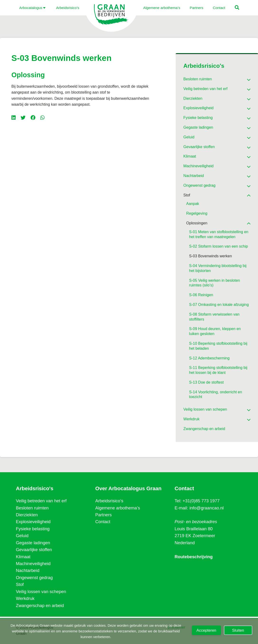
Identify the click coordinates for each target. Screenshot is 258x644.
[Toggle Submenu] (242, 78)
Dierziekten (27, 515)
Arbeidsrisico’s (109, 501)
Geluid (22, 536)
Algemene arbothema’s (118, 508)
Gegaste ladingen (33, 543)
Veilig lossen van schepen (41, 592)
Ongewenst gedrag (34, 578)
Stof (20, 584)
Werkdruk (25, 598)
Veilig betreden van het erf (41, 501)
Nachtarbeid (28, 570)
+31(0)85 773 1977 (201, 501)
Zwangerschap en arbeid (40, 605)
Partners (104, 515)
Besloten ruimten (32, 508)
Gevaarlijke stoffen (34, 550)
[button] (225, 8)
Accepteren (206, 630)
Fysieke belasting (33, 529)
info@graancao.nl (207, 508)
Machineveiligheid (33, 564)
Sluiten (238, 630)
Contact (103, 522)
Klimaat (23, 557)
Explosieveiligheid (33, 522)
